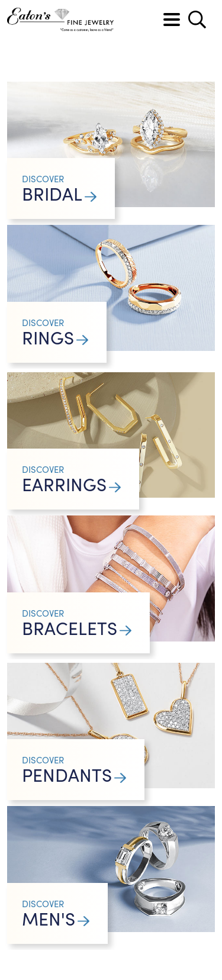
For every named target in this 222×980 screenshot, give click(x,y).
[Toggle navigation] (172, 20)
